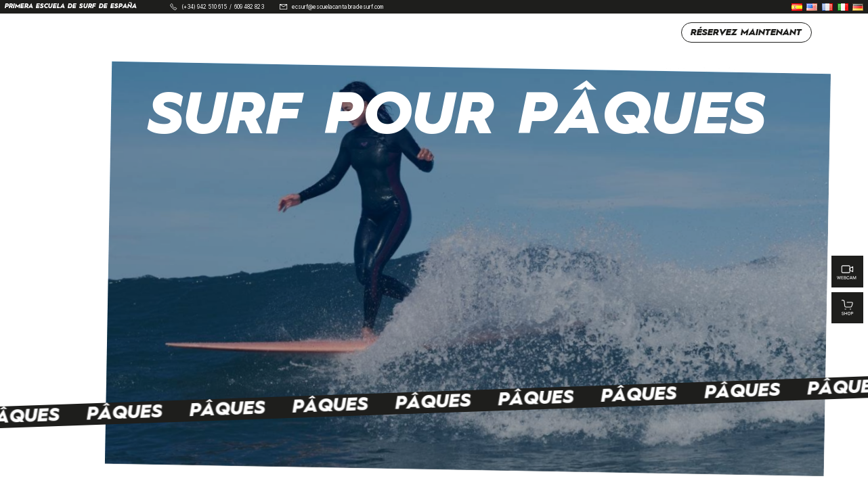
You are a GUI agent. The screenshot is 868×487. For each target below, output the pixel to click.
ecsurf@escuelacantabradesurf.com (338, 7)
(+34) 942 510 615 (204, 7)
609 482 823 (249, 7)
